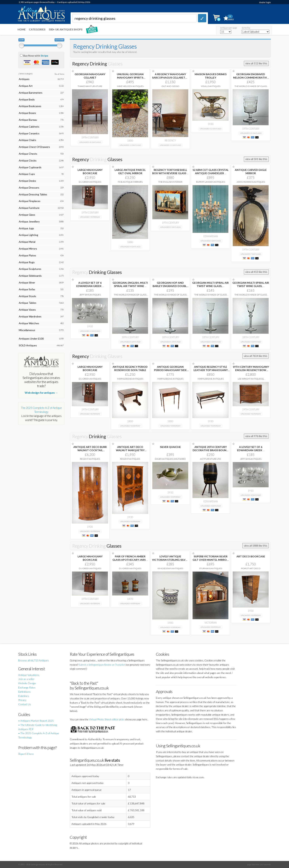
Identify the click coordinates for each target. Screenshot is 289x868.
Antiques (24, 79)
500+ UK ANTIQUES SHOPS (66, 29)
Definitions (24, 692)
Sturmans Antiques (210, 568)
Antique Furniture (29, 208)
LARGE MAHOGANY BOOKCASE (90, 172)
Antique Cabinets (29, 127)
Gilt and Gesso (170, 86)
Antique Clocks (28, 160)
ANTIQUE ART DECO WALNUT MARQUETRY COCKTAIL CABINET (130, 450)
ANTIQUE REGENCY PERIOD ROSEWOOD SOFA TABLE (130, 368)
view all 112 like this (256, 63)
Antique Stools (27, 296)
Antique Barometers (31, 93)
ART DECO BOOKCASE (251, 556)
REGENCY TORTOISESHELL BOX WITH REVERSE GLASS (170, 172)
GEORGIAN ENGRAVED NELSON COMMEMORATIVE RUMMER (251, 78)
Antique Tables (28, 303)
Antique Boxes (27, 113)
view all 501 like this (256, 159)
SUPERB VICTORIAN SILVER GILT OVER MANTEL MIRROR (210, 560)
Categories (37, 29)
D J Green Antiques (90, 182)
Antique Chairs (27, 140)
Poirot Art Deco (251, 568)
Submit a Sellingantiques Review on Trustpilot (102, 665)
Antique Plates (27, 255)
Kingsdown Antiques (170, 568)
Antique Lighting (28, 235)
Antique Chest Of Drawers (34, 147)
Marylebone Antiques (130, 379)
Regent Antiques (90, 459)
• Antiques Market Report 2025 (36, 721)
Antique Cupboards (30, 167)
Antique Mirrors (28, 249)
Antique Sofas (27, 289)
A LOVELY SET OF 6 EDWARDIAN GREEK (90, 284)
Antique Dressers (29, 188)
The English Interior (170, 182)
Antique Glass (27, 215)
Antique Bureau (28, 120)
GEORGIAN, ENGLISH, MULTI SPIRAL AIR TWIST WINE (130, 284)
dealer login (265, 2)
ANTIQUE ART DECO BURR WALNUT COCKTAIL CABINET (90, 450)
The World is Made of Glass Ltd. (251, 87)
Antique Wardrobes (30, 316)
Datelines (24, 696)
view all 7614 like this (256, 356)
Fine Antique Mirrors (130, 182)
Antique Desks (27, 181)
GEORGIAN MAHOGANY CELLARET (90, 76)
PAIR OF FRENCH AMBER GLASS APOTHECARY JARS (130, 558)
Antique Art (26, 86)
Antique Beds (27, 99)
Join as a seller (26, 679)
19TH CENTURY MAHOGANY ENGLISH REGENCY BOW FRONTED (251, 370)
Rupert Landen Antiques (210, 182)
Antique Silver (27, 282)
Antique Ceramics (29, 133)
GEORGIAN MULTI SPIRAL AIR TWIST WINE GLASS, (210, 284)
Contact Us (25, 704)
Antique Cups (27, 174)
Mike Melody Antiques (130, 86)
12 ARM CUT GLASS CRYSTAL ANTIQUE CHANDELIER (210, 172)
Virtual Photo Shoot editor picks (107, 719)
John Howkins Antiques (251, 182)
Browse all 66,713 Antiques (34, 660)
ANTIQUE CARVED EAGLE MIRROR (251, 172)
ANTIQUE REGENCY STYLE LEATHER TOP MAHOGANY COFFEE (211, 370)
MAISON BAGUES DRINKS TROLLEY (211, 76)
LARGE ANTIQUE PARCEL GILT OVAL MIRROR (130, 172)
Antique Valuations (29, 675)
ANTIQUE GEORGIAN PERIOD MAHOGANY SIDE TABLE (170, 370)
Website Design (27, 683)
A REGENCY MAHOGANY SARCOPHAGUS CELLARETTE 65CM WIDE (170, 78)
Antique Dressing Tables (33, 194)
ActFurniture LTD (211, 459)
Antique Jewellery (29, 221)
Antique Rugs (27, 262)
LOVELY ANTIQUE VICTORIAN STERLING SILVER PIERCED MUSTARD (170, 560)
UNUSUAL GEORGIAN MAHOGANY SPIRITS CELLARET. (130, 78)
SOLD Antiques (28, 345)
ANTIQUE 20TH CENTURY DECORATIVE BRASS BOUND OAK (210, 450)
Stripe (44, 56)
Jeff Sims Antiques (90, 295)
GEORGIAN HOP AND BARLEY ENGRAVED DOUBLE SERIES (170, 286)
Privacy (22, 700)
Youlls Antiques (211, 86)
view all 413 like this (256, 272)
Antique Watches (29, 323)
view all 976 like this (256, 436)
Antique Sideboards (30, 276)
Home (22, 29)
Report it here (26, 754)
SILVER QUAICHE (170, 447)
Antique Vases (27, 310)
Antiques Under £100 (31, 339)
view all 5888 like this (256, 546)
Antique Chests (28, 154)
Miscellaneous (27, 330)
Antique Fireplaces (30, 201)
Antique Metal (27, 242)
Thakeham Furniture (90, 86)
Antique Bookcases (30, 106)
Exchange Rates (27, 687)
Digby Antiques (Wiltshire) (170, 459)
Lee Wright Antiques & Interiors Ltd (251, 380)
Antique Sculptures (30, 269)
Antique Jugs (26, 228)
